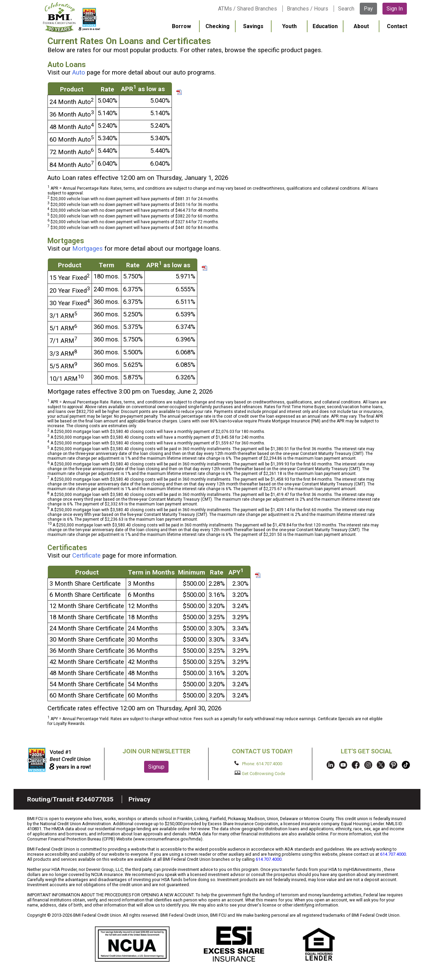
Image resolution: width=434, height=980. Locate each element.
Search (346, 9)
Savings (253, 26)
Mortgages (87, 249)
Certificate (86, 556)
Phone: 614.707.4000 (258, 764)
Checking (218, 26)
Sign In (395, 9)
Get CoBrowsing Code (260, 773)
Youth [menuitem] (289, 26)
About (361, 26)
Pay (368, 9)
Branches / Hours (308, 9)
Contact (397, 26)
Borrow (181, 26)
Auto (79, 72)
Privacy (140, 799)
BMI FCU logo (72, 17)
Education (325, 26)
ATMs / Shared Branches (248, 9)
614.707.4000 (393, 854)
